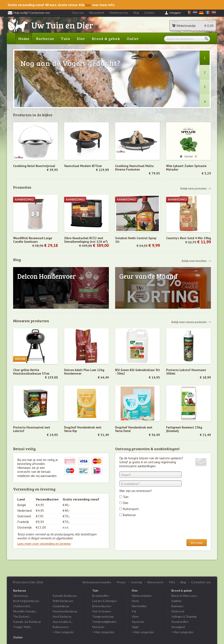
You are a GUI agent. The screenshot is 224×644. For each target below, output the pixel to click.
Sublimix (176, 601)
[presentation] (151, 529)
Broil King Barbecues (26, 601)
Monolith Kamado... (25, 611)
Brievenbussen (102, 606)
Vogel (135, 627)
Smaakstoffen (180, 622)
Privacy (121, 582)
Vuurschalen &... (63, 622)
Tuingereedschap (103, 616)
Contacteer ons (201, 582)
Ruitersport (131, 509)
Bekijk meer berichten (194, 261)
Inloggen (175, 13)
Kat (134, 611)
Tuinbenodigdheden (104, 622)
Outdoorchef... (22, 606)
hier (88, 5)
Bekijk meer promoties (194, 188)
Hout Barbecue (62, 616)
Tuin (65, 38)
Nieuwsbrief (97, 13)
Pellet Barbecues (63, 601)
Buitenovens (61, 627)
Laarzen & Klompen (105, 601)
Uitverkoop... (21, 596)
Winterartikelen (142, 596)
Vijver (135, 616)
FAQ (172, 582)
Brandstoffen (101, 596)
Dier (81, 38)
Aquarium (138, 622)
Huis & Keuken (102, 611)
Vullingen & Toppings (184, 616)
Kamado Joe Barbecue (27, 622)
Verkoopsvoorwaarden (97, 582)
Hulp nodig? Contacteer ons (29, 13)
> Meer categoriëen (103, 632)
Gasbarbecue (61, 606)
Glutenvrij (178, 611)
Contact (149, 13)
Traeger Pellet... (23, 627)
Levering (136, 582)
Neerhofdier (139, 606)
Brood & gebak (106, 38)
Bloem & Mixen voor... (185, 596)
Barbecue (45, 38)
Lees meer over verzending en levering (44, 544)
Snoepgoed (178, 627)
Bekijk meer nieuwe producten (189, 322)
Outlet (133, 38)
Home (24, 38)
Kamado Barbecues (65, 596)
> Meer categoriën (63, 632)
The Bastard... (22, 616)
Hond (135, 601)
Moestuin (98, 627)
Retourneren (155, 582)
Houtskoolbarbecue (65, 611)
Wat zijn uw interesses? (136, 491)
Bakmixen (177, 606)
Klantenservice (119, 13)
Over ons (78, 13)
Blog (136, 13)
